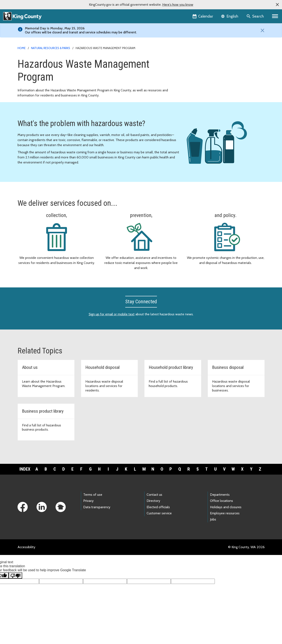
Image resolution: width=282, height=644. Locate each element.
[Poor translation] (15, 582)
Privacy (88, 508)
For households (200, 61)
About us (196, 95)
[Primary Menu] (275, 16)
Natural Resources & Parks (51, 48)
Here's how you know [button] (178, 5)
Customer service (159, 520)
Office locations (221, 508)
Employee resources (225, 520)
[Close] (262, 30)
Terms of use (93, 502)
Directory (153, 508)
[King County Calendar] (203, 16)
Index (25, 476)
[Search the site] (255, 16)
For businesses (200, 68)
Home (22, 48)
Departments (220, 502)
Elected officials (158, 514)
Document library (202, 74)
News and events (202, 81)
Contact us (154, 502)
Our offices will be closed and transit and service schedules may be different (81, 32)
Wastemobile (199, 88)
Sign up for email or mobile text (112, 321)
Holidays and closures (226, 514)
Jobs (213, 527)
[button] (277, 5)
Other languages (201, 101)
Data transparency (97, 514)
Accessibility (26, 554)
